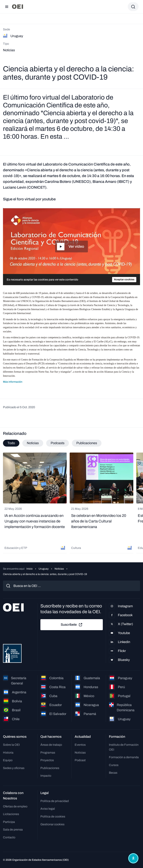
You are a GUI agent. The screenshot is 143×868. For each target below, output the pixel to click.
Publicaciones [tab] (87, 443)
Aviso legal (48, 809)
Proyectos (47, 760)
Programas (48, 753)
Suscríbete (72, 625)
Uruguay (44, 569)
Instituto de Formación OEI (124, 747)
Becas (113, 773)
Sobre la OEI (11, 745)
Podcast (80, 760)
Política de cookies (53, 816)
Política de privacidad (55, 801)
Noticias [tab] (33, 443)
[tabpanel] (71, 503)
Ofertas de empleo (15, 806)
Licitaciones (11, 814)
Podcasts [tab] (58, 443)
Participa (9, 822)
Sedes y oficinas (14, 768)
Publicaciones (50, 768)
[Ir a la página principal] (18, 7)
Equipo (8, 760)
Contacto (9, 837)
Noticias (59, 569)
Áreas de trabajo (51, 745)
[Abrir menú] (7, 7)
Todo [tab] (11, 443)
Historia (8, 753)
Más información (13, 382)
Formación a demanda (124, 757)
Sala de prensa (13, 830)
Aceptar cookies (124, 279)
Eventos (80, 745)
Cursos (114, 765)
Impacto (46, 776)
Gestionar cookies (52, 824)
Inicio (30, 569)
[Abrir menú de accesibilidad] (133, 858)
